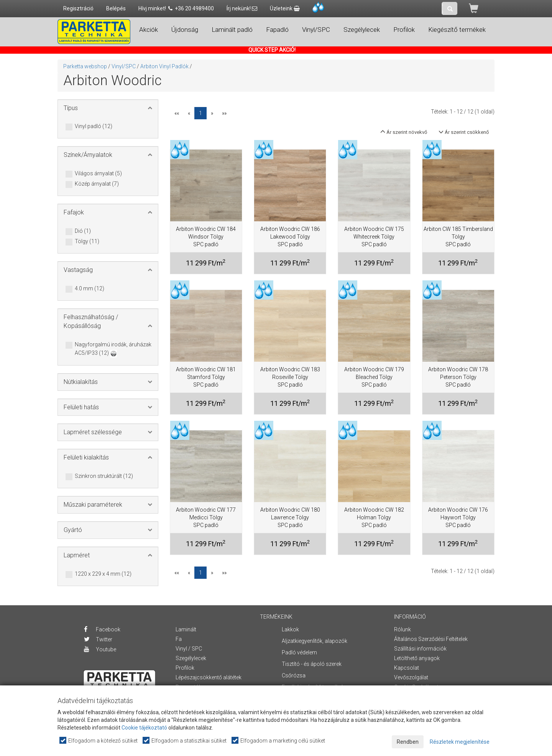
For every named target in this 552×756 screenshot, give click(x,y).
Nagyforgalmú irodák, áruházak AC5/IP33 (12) (113, 349)
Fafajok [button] (74, 212)
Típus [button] (71, 108)
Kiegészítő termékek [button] (457, 30)
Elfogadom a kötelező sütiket (99, 740)
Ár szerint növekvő (404, 132)
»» (224, 113)
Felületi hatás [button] (81, 407)
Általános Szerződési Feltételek (431, 639)
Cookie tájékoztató (144, 728)
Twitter (98, 639)
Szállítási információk (420, 649)
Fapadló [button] (277, 30)
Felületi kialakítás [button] (86, 457)
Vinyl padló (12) (94, 127)
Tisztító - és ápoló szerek (312, 664)
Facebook (102, 629)
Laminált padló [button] (232, 30)
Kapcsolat (407, 668)
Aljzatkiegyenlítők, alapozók (315, 641)
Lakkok (290, 629)
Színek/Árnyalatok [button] (88, 155)
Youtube (100, 649)
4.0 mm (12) (90, 289)
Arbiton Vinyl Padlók (164, 66)
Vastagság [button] (78, 270)
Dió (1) (83, 231)
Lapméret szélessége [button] (93, 432)
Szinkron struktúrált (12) (104, 476)
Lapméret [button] (77, 555)
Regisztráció (78, 8)
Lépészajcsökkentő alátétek (209, 677)
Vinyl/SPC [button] (316, 30)
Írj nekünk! (242, 8)
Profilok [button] (404, 30)
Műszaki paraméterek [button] (93, 505)
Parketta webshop (85, 66)
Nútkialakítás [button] (81, 382)
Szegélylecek (191, 658)
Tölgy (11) (87, 242)
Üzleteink (285, 8)
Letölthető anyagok (417, 658)
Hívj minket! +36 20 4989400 (176, 8)
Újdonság (185, 30)
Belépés (116, 8)
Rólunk (402, 629)
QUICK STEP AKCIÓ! (272, 50)
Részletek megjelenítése (460, 742)
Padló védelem (299, 652)
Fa (179, 639)
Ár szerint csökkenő (464, 132)
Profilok (185, 668)
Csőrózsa (294, 675)
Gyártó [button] (73, 530)
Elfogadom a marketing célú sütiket (279, 740)
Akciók (149, 30)
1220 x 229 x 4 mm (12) (103, 574)
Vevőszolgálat (411, 677)
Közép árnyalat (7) (97, 184)
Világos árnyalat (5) (98, 174)
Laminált (186, 629)
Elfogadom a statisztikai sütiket (185, 740)
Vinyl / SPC (189, 649)
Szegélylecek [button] (362, 30)
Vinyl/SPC (124, 66)
